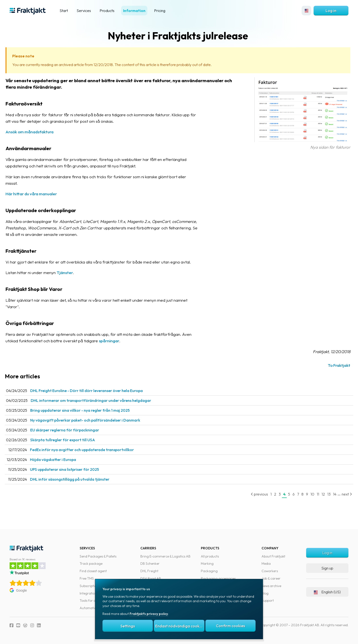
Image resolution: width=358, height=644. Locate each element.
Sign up (327, 568)
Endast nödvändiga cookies (180, 626)
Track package (91, 564)
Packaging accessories (218, 578)
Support (268, 601)
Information (134, 11)
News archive (271, 586)
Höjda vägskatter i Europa (61, 460)
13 (324, 494)
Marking (207, 564)
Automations (90, 608)
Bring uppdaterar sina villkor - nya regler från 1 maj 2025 (88, 410)
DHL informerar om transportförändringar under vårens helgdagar (99, 400)
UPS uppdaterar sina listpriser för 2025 (73, 469)
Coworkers (270, 571)
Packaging (209, 571)
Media (266, 564)
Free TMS (87, 578)
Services (84, 11)
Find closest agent (93, 571)
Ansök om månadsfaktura (38, 132)
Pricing (160, 11)
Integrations (89, 593)
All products (210, 556)
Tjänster (73, 273)
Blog (265, 593)
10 (308, 494)
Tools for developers (95, 601)
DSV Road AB (151, 578)
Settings (128, 626)
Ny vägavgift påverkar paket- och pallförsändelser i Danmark (94, 420)
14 (330, 494)
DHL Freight (149, 571)
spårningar (117, 341)
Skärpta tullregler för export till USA (71, 440)
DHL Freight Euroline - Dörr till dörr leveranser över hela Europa (95, 391)
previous (255, 494)
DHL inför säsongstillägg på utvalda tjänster (78, 479)
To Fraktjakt (334, 365)
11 (313, 494)
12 (318, 494)
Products (107, 11)
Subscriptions (90, 586)
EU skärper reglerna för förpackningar (73, 430)
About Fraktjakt (273, 556)
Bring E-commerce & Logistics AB (165, 556)
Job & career (271, 578)
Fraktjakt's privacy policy (149, 614)
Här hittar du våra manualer (40, 194)
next (342, 494)
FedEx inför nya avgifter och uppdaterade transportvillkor (90, 450)
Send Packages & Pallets (98, 556)
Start (64, 11)
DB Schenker (150, 564)
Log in (331, 11)
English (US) (327, 592)
